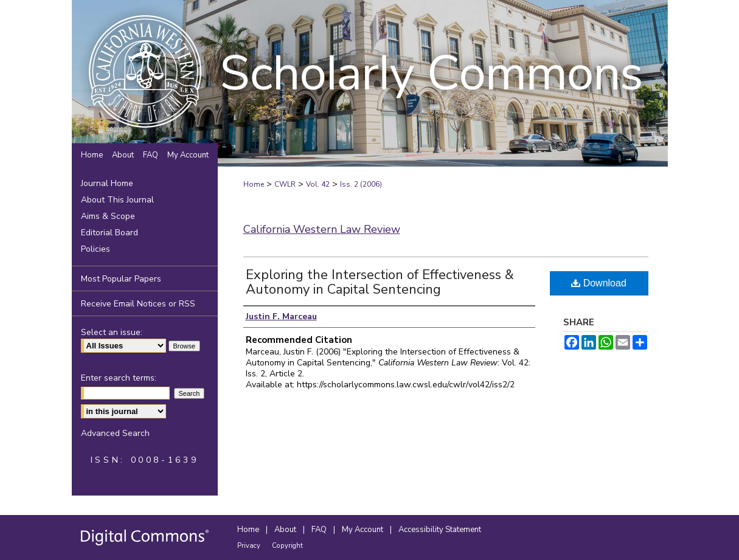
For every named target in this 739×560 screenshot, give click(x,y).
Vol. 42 (318, 184)
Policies (95, 249)
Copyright (287, 546)
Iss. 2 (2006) (361, 184)
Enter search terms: (119, 378)
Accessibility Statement (440, 530)
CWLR (285, 184)
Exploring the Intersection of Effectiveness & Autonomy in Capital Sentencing (380, 282)
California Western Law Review (322, 229)
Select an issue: (112, 332)
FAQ (320, 530)
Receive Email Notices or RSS (138, 304)
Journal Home (107, 183)
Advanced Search (115, 433)
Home (254, 184)
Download (599, 283)
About (286, 530)
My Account (363, 530)
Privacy (250, 546)
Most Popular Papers (121, 279)
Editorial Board (109, 233)
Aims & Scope (108, 216)
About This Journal (117, 200)
